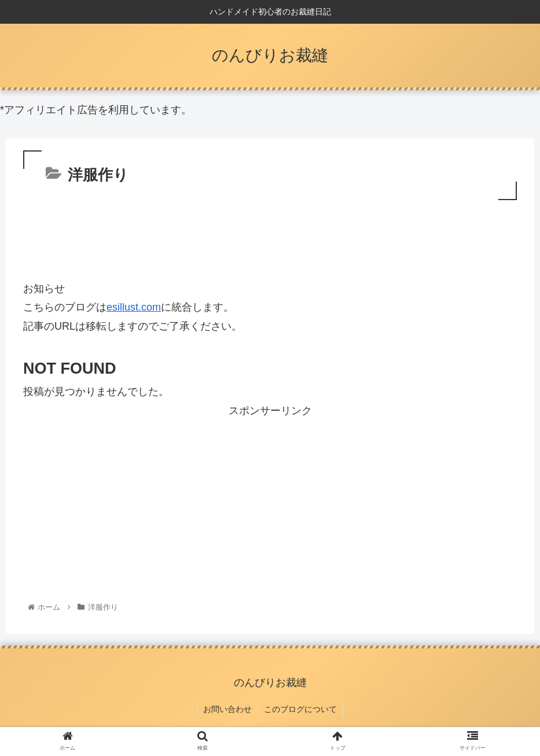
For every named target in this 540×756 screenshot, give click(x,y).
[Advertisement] (270, 235)
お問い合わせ (227, 709)
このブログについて (300, 709)
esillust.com (134, 307)
